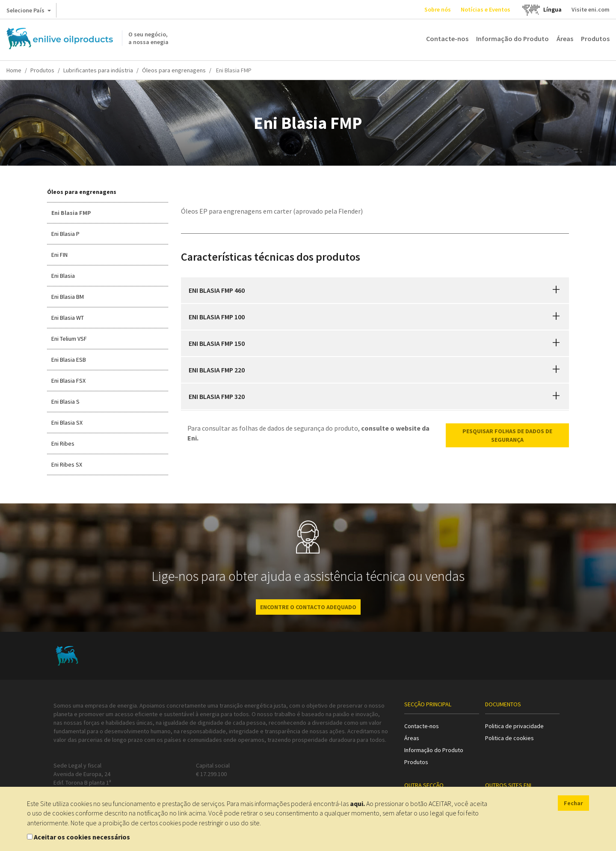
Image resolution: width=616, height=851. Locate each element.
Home (14, 70)
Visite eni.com (591, 9)
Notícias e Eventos (486, 9)
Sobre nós (438, 9)
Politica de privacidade (514, 726)
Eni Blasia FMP (71, 213)
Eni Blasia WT (68, 318)
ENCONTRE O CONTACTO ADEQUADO (308, 607)
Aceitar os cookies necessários (82, 837)
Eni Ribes (63, 443)
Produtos (595, 39)
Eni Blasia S (65, 402)
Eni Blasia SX (67, 423)
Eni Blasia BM (68, 297)
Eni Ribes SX (67, 464)
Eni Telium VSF (69, 339)
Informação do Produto (512, 39)
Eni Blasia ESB (69, 360)
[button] (556, 290)
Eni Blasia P (65, 234)
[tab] (375, 290)
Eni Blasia (63, 276)
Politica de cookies (509, 738)
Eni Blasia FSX (68, 381)
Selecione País (29, 12)
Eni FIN (59, 255)
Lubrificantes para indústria (98, 70)
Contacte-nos (447, 39)
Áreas (565, 39)
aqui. (357, 803)
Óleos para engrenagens (174, 70)
